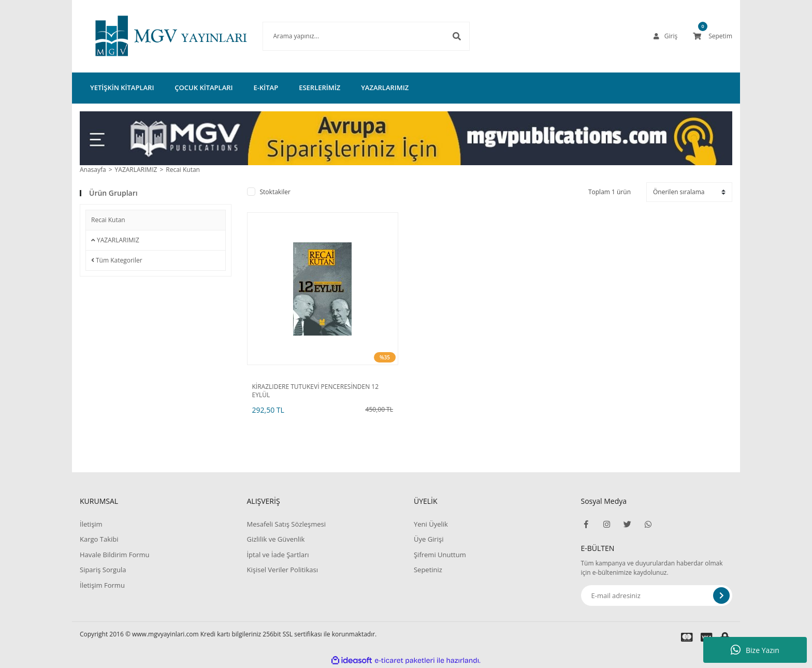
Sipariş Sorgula (103, 570)
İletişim (91, 524)
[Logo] (156, 36)
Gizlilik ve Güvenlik (275, 539)
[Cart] (713, 36)
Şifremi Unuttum (440, 555)
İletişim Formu (102, 585)
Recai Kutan (183, 170)
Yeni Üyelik (431, 524)
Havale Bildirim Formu (115, 555)
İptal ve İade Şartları (278, 555)
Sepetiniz (428, 570)
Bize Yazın (755, 650)
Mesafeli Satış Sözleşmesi (286, 524)
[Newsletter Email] (657, 596)
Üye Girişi (429, 539)
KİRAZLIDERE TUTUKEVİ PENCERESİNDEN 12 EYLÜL (316, 391)
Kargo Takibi (99, 539)
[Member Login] (665, 36)
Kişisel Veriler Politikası (282, 570)
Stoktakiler (275, 192)
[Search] (351, 36)
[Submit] (721, 596)
